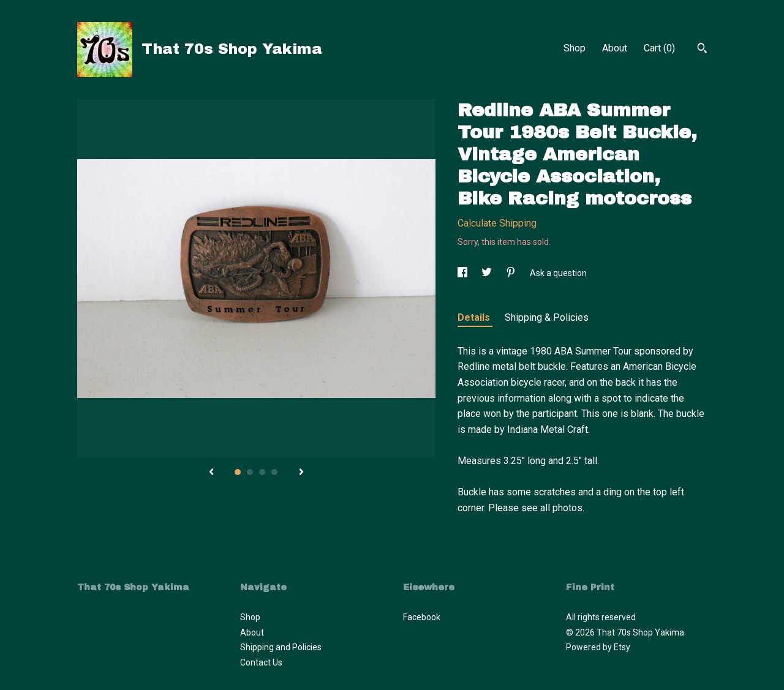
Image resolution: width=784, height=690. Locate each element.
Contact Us (261, 662)
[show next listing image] (301, 473)
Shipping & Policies (547, 317)
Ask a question (558, 273)
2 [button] (250, 472)
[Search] (702, 50)
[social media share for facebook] (463, 273)
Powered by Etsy (598, 647)
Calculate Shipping (497, 223)
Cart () (659, 48)
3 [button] (262, 472)
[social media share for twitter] (488, 273)
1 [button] (238, 472)
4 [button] (274, 472)
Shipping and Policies (281, 647)
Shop (575, 48)
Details (475, 317)
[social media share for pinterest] (512, 273)
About (615, 48)
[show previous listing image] (211, 473)
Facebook (422, 617)
